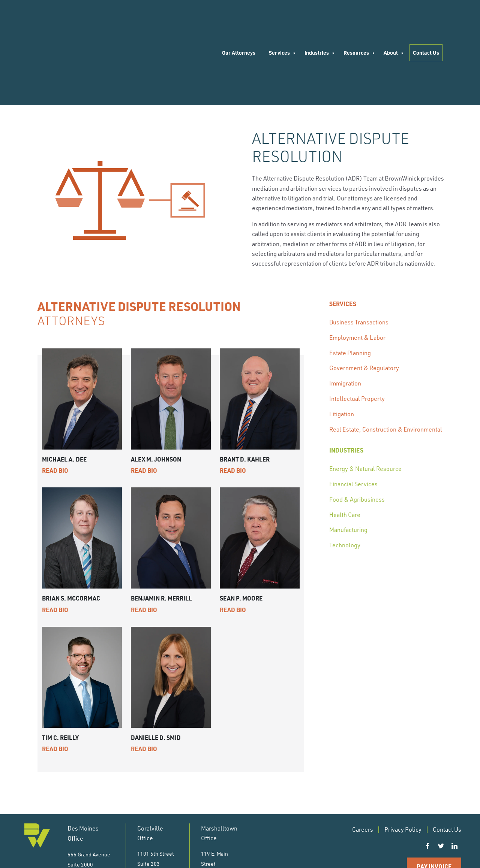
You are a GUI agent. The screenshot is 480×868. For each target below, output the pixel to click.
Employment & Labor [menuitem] (357, 267)
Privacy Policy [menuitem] (403, 759)
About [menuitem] (391, 18)
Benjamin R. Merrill (161, 528)
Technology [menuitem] (345, 475)
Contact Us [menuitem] (426, 18)
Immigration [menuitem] (345, 313)
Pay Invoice (434, 796)
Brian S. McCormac (71, 528)
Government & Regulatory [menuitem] (364, 298)
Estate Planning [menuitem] (350, 283)
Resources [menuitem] (356, 18)
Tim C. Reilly (60, 667)
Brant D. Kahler (245, 389)
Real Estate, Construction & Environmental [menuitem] (386, 359)
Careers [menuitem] (363, 759)
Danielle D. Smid (156, 667)
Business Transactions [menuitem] (359, 252)
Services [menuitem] (279, 18)
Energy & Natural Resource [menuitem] (365, 399)
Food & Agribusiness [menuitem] (357, 429)
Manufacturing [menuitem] (348, 460)
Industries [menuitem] (317, 18)
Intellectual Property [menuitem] (357, 329)
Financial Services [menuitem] (353, 414)
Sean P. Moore (241, 528)
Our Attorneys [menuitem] (239, 18)
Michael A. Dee (64, 389)
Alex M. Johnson (156, 389)
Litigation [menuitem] (342, 344)
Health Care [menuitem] (345, 445)
